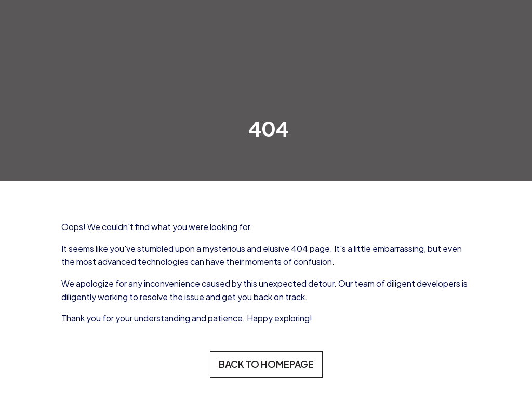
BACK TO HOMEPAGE (266, 364)
